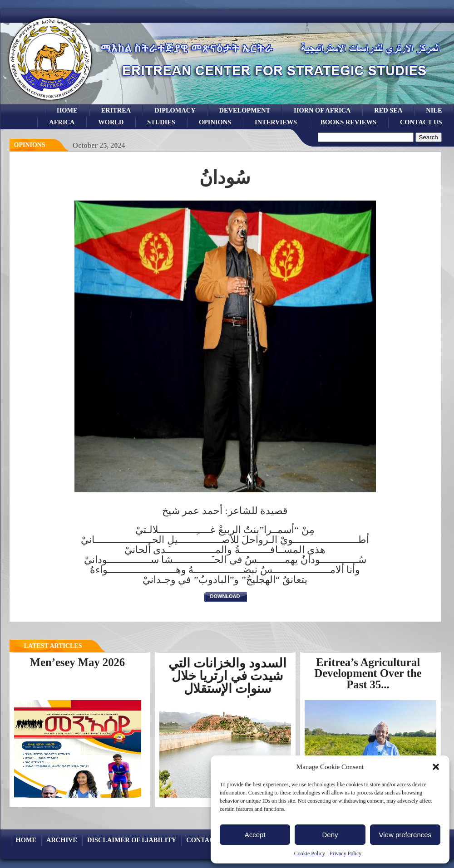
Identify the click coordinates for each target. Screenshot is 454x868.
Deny (330, 835)
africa (62, 122)
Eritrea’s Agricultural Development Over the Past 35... (368, 673)
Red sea (388, 110)
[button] (436, 767)
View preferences (405, 835)
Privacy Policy (345, 853)
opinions (215, 122)
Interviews (276, 122)
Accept (255, 835)
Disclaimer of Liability (132, 840)
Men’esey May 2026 (77, 662)
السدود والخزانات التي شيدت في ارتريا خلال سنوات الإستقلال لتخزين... (227, 682)
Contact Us (421, 122)
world (111, 122)
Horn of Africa (322, 110)
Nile (434, 110)
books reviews (348, 122)
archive (62, 840)
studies (161, 122)
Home (67, 110)
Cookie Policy (310, 853)
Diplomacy (175, 110)
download (225, 596)
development (245, 110)
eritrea (116, 110)
